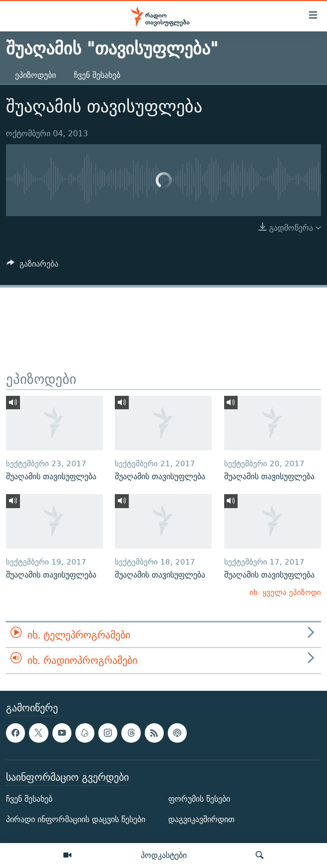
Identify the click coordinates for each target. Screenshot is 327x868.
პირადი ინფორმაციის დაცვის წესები (76, 819)
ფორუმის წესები (199, 799)
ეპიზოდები (35, 75)
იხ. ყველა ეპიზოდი (285, 592)
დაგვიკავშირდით (201, 819)
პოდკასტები (164, 855)
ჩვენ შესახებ (97, 75)
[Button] (32, 266)
